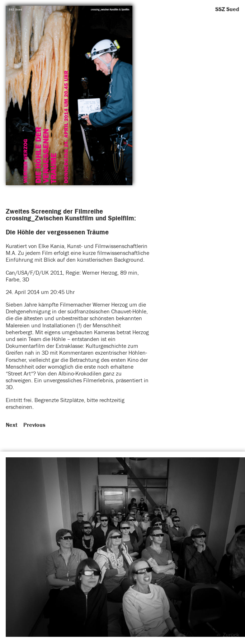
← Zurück (227, 635)
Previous (34, 425)
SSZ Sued (227, 9)
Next (12, 425)
